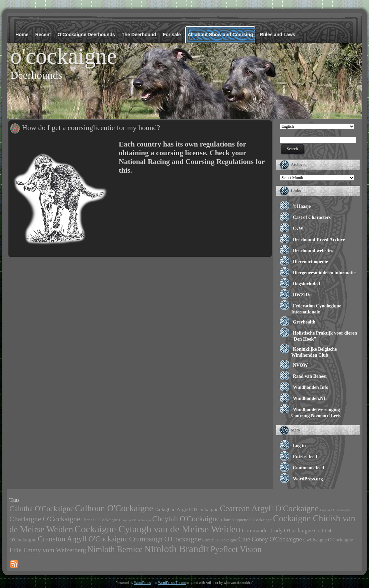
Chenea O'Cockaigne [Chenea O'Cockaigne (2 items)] (100, 520)
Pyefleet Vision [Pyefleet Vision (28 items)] (236, 549)
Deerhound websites (313, 251)
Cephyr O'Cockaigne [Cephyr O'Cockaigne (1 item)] (335, 510)
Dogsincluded (306, 284)
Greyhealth (304, 322)
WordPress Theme (172, 583)
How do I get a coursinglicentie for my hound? (91, 128)
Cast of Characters (312, 217)
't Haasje (302, 206)
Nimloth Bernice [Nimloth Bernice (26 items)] (115, 549)
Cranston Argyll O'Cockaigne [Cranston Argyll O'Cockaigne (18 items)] (83, 539)
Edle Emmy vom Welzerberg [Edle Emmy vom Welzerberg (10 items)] (48, 550)
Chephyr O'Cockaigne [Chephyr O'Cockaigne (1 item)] (135, 520)
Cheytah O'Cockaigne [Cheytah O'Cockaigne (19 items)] (186, 519)
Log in (299, 446)
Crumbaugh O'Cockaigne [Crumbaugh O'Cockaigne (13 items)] (165, 539)
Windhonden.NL (310, 398)
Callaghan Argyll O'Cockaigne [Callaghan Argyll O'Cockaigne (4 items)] (186, 509)
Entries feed (305, 457)
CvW (298, 228)
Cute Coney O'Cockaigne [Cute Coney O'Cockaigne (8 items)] (270, 539)
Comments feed (308, 468)
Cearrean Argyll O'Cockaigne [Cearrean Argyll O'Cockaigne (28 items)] (269, 508)
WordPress (142, 583)
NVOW (300, 365)
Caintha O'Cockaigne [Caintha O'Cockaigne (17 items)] (42, 509)
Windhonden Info (311, 387)
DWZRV (302, 295)
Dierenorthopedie (310, 262)
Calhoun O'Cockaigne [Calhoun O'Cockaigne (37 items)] (114, 508)
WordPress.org (308, 479)
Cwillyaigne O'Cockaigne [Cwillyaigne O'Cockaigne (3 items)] (328, 540)
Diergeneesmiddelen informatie (324, 273)
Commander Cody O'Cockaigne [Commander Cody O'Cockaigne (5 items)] (277, 531)
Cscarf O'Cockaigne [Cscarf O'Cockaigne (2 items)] (220, 540)
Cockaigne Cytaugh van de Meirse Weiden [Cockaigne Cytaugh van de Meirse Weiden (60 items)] (157, 529)
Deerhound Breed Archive (319, 240)
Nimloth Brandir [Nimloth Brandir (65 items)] (177, 549)
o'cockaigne (64, 56)
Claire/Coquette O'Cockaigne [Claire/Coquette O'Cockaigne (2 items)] (246, 520)
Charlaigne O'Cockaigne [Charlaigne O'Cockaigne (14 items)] (45, 519)
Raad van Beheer (310, 376)
